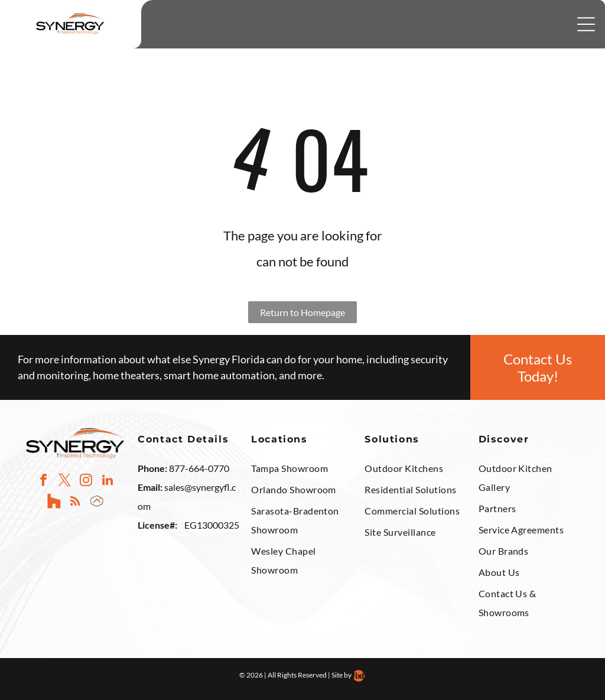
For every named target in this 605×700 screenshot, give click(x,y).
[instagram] (86, 481)
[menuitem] (302, 470)
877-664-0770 (199, 468)
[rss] (75, 503)
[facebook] (43, 481)
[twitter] (65, 481)
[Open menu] (586, 24)
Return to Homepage (302, 312)
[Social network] (54, 503)
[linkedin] (107, 481)
